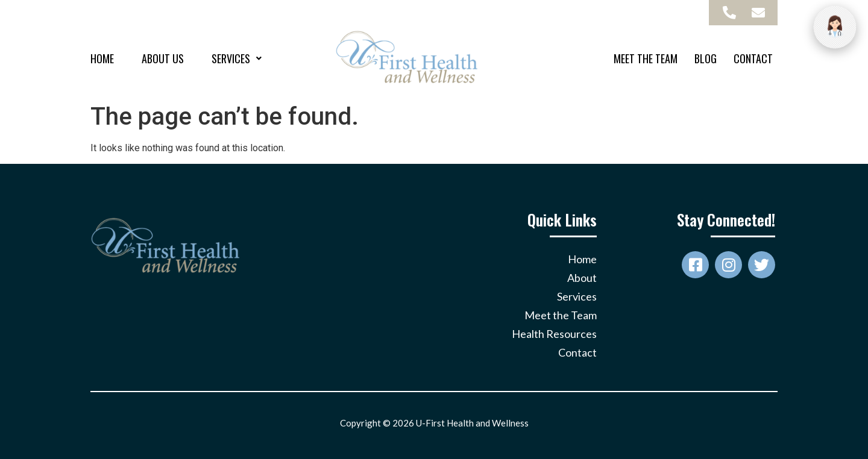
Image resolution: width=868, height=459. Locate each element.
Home (102, 58)
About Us (163, 58)
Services (237, 58)
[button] (237, 58)
